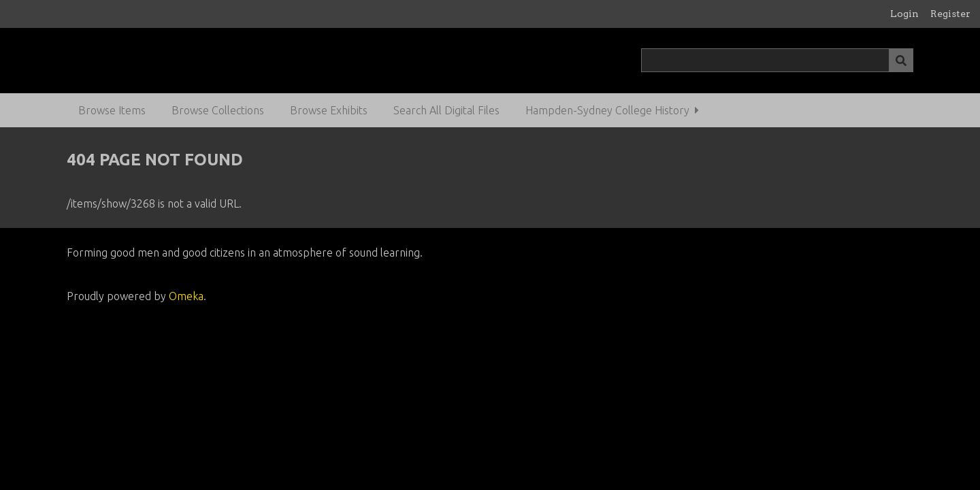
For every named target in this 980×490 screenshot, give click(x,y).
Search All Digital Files (446, 110)
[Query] (778, 60)
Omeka (186, 296)
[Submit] (901, 60)
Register (950, 14)
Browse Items (112, 110)
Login (904, 14)
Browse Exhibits (329, 110)
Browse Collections (218, 110)
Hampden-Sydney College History (607, 110)
